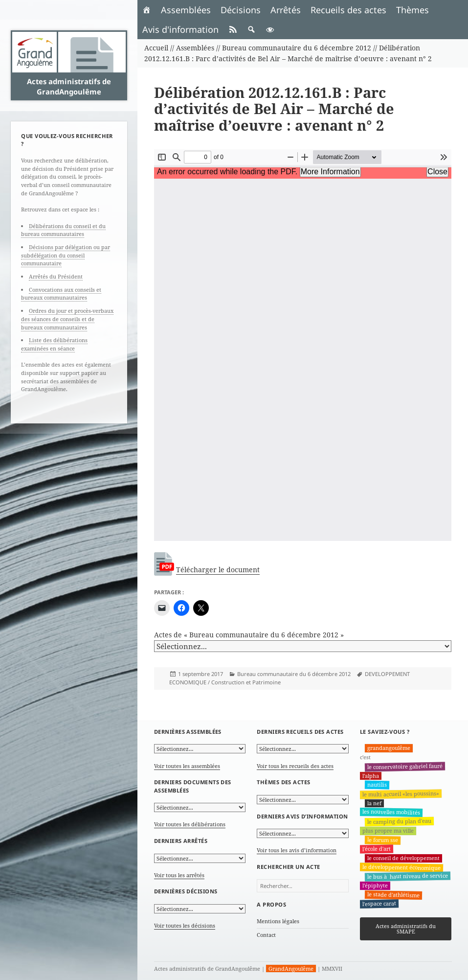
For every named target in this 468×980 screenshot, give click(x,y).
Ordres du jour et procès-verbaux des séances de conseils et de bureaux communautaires (67, 319)
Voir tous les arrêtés (179, 875)
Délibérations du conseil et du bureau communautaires (63, 230)
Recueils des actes (348, 10)
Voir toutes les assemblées (187, 766)
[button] (251, 29)
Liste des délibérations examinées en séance (54, 344)
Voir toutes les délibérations (190, 824)
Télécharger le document (218, 570)
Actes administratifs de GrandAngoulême (69, 86)
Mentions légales (278, 921)
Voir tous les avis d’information (297, 850)
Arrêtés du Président (56, 276)
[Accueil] (147, 10)
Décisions (241, 10)
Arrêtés (286, 10)
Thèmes (412, 10)
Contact (266, 935)
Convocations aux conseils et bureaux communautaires (61, 294)
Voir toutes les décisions (185, 925)
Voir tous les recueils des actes (295, 766)
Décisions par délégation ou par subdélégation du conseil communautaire (66, 255)
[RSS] (233, 29)
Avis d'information (180, 29)
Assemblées (186, 10)
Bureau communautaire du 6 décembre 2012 (294, 674)
